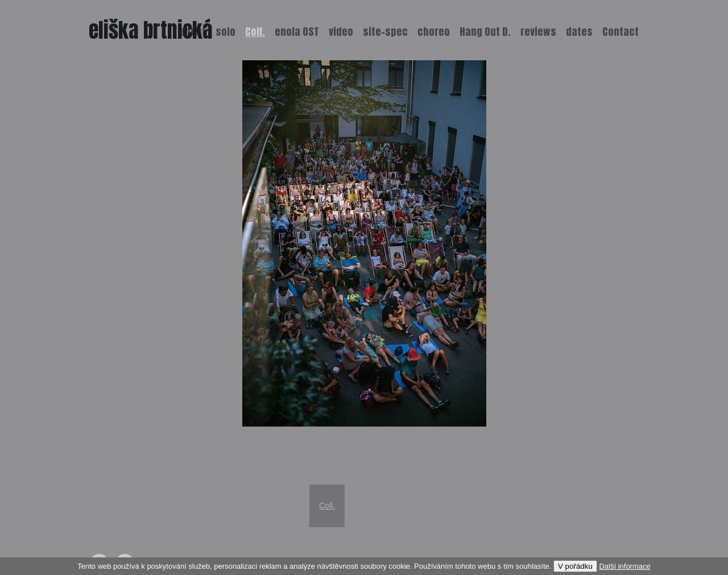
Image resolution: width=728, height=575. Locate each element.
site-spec (385, 32)
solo (226, 32)
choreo (434, 32)
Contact (621, 32)
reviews (538, 32)
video (341, 32)
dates (579, 32)
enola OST (297, 32)
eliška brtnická (151, 30)
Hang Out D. (485, 32)
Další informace (624, 566)
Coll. (327, 506)
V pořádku (575, 566)
